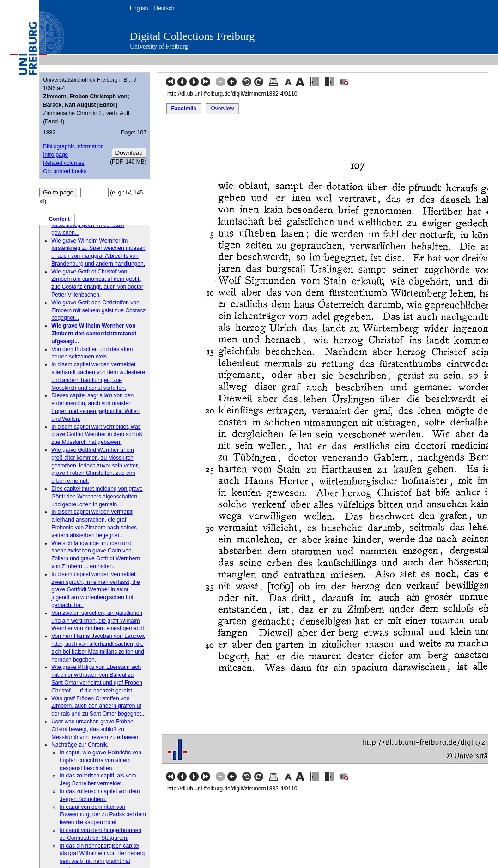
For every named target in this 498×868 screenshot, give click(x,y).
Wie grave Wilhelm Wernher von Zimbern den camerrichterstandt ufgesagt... (94, 334)
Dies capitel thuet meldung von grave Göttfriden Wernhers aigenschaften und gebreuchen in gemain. (97, 497)
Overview (222, 109)
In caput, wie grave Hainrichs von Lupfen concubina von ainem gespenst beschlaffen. (100, 760)
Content (59, 219)
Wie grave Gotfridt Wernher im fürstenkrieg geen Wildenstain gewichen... (89, 225)
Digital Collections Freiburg (192, 36)
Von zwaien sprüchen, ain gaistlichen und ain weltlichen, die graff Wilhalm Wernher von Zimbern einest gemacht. (98, 621)
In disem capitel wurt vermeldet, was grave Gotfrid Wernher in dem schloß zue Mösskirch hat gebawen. (97, 435)
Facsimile (184, 109)
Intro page (55, 155)
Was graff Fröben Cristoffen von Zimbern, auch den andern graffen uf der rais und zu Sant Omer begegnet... (98, 706)
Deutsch (164, 8)
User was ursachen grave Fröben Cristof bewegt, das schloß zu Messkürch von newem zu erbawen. (95, 729)
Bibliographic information (73, 146)
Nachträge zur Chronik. (80, 745)
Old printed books (65, 171)
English (139, 8)
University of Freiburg (159, 46)
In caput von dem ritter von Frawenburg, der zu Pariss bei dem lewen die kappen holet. (103, 815)
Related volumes (64, 163)
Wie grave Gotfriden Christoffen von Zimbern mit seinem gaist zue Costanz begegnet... (98, 310)
